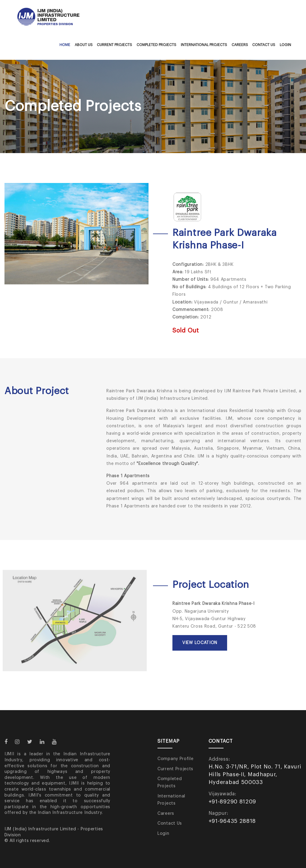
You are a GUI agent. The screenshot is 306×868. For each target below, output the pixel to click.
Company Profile (176, 759)
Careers (240, 45)
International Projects (204, 45)
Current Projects (114, 45)
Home (65, 45)
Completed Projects (156, 45)
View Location (200, 643)
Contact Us (264, 45)
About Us (84, 45)
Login (285, 45)
